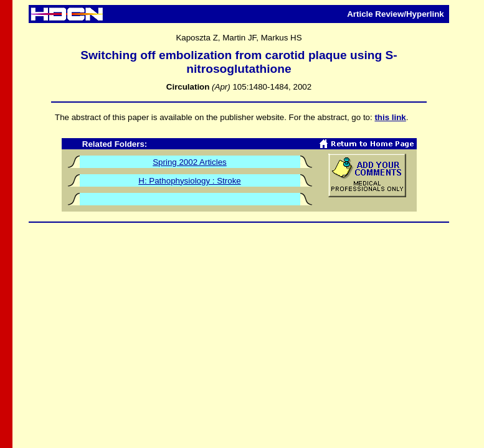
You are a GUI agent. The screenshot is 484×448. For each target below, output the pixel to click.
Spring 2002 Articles (190, 162)
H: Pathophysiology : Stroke (189, 181)
